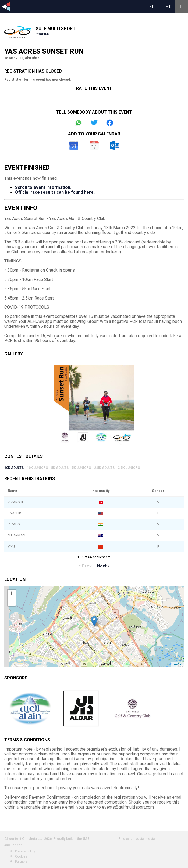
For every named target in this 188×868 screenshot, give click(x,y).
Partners (21, 862)
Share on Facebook (110, 123)
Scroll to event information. (43, 187)
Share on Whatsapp (79, 123)
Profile (42, 34)
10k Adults (14, 468)
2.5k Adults (104, 468)
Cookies (21, 856)
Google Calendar (74, 145)
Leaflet (177, 664)
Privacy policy (25, 851)
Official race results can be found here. (55, 192)
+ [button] (12, 594)
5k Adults (60, 468)
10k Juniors (37, 468)
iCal (94, 145)
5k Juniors (81, 468)
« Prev (85, 566)
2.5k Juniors (129, 468)
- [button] (12, 602)
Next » (103, 566)
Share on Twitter (94, 123)
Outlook (115, 145)
